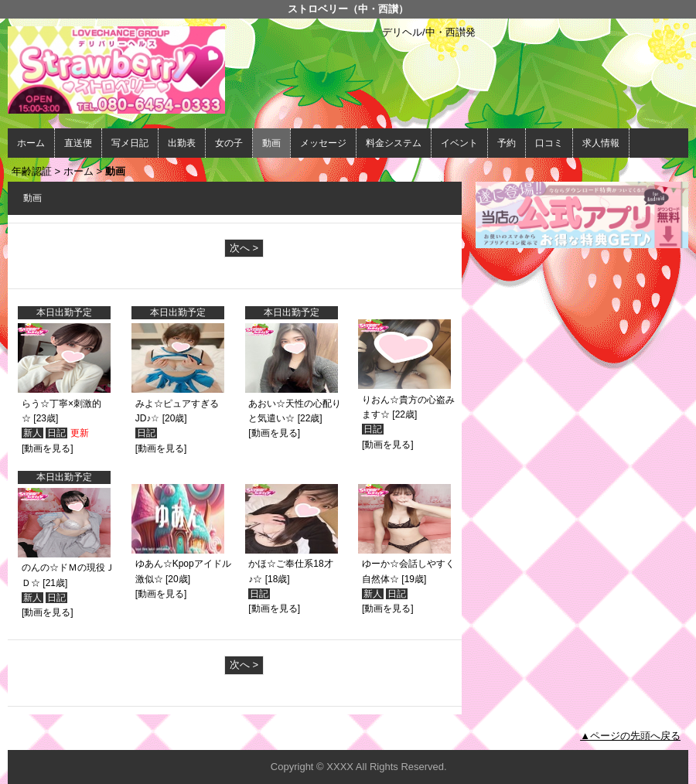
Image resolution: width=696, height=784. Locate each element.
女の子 (229, 143)
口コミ (549, 143)
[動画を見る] (48, 448)
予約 (507, 143)
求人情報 (601, 143)
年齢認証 (32, 171)
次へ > (244, 248)
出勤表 (182, 143)
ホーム (31, 143)
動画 (271, 143)
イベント (459, 143)
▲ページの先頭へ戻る (630, 736)
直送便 (78, 143)
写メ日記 (130, 143)
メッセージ (323, 143)
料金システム (394, 143)
